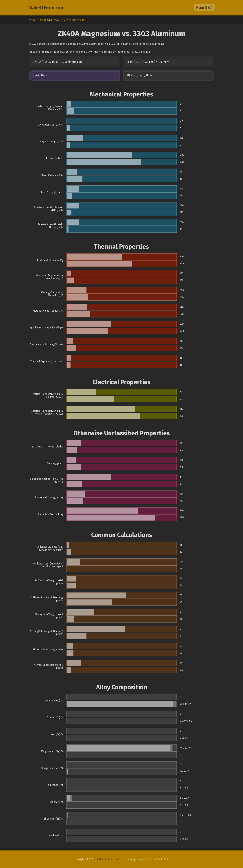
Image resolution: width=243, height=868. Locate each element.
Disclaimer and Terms (108, 859)
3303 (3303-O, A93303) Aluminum (148, 62)
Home (32, 20)
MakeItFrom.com (47, 8)
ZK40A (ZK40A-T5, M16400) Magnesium (58, 62)
